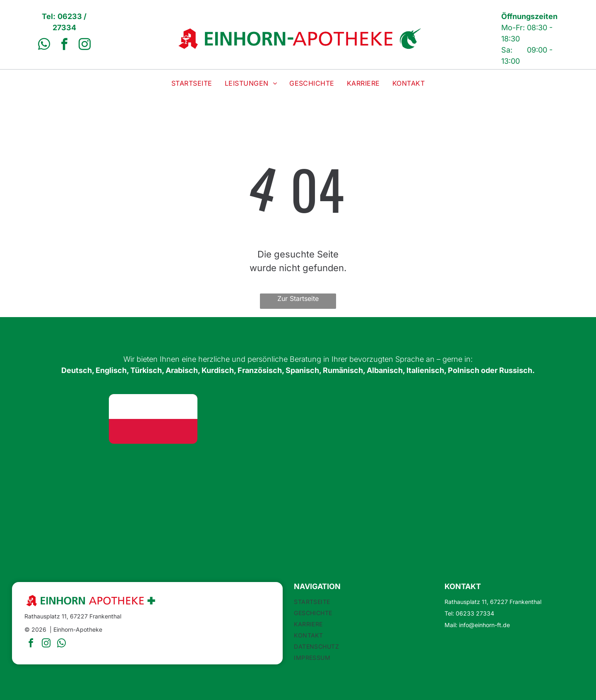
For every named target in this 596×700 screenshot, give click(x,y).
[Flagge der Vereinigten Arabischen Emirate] (443, 419)
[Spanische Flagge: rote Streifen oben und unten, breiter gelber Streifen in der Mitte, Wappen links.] (153, 477)
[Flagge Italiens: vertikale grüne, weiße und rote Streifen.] (443, 477)
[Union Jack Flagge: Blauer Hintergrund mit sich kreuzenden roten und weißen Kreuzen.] (250, 419)
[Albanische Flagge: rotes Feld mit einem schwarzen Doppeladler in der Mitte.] (346, 477)
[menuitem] (192, 83)
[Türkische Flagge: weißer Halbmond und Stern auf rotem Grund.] (346, 419)
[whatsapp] (44, 45)
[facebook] (64, 45)
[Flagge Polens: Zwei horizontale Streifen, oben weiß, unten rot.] (153, 419)
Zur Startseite (298, 298)
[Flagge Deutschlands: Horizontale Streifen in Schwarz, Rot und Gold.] (56, 419)
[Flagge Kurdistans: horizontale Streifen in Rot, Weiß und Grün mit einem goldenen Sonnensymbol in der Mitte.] (540, 419)
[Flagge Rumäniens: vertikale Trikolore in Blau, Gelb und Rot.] (250, 477)
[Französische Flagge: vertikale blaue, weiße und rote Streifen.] (56, 477)
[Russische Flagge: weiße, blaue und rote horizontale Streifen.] (540, 477)
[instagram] (84, 45)
